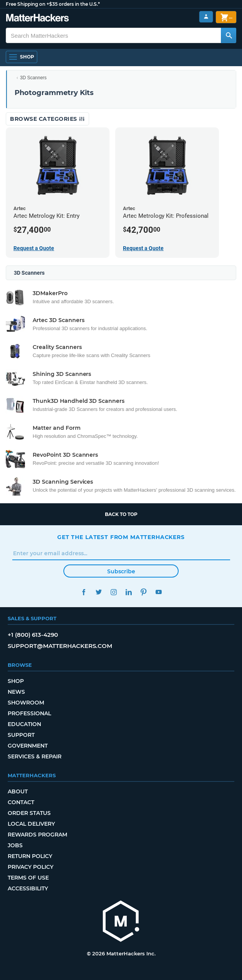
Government (28, 746)
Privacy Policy (31, 867)
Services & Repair (35, 756)
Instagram (114, 592)
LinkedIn (128, 592)
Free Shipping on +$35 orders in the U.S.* (53, 4)
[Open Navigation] (22, 57)
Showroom (26, 703)
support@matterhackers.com (60, 646)
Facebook (84, 592)
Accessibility (28, 888)
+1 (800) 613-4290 (33, 635)
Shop (16, 681)
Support (21, 735)
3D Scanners (33, 78)
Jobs (15, 845)
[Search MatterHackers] (229, 35)
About (18, 791)
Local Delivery (31, 824)
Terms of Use (28, 878)
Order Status (29, 813)
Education (24, 724)
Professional (29, 713)
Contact (21, 802)
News (16, 692)
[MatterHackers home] (121, 922)
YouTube (158, 592)
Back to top (121, 514)
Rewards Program (37, 835)
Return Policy (30, 856)
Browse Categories (47, 119)
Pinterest (143, 592)
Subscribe (121, 571)
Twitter (99, 592)
